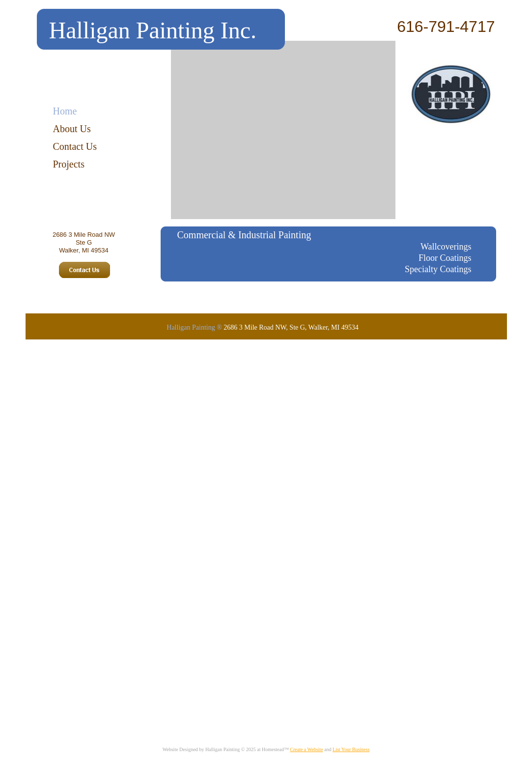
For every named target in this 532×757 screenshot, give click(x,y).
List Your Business (351, 749)
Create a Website (306, 749)
